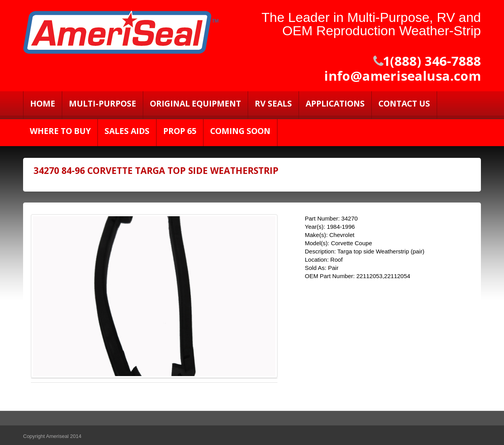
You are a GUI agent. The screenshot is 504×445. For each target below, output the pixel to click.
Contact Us (404, 103)
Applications (335, 103)
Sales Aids (127, 131)
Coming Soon (240, 131)
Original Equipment (195, 103)
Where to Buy (60, 131)
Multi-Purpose (103, 103)
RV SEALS (273, 103)
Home (43, 103)
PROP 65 (180, 131)
